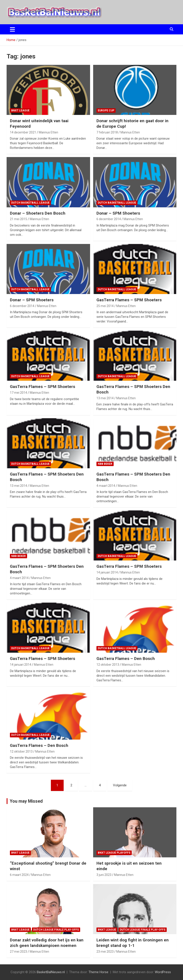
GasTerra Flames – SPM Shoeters (129, 300)
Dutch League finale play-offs (56, 930)
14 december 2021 (23, 132)
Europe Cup (106, 111)
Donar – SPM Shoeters (118, 213)
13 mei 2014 (105, 398)
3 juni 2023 (104, 875)
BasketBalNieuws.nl (51, 972)
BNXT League (20, 111)
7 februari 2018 (107, 132)
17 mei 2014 (18, 393)
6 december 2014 (109, 219)
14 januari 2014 (107, 572)
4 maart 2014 (106, 486)
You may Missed (26, 801)
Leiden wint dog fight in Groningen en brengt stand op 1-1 (133, 943)
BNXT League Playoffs (114, 853)
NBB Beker (105, 464)
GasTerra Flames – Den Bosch (126, 659)
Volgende (120, 785)
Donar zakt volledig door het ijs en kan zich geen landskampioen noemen (47, 943)
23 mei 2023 (105, 952)
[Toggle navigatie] (12, 29)
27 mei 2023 (18, 952)
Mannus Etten (48, 132)
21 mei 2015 (18, 219)
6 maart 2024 (19, 875)
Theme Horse (98, 972)
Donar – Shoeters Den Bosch (38, 213)
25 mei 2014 (105, 306)
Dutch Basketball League (30, 203)
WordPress (163, 972)
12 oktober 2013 (108, 665)
